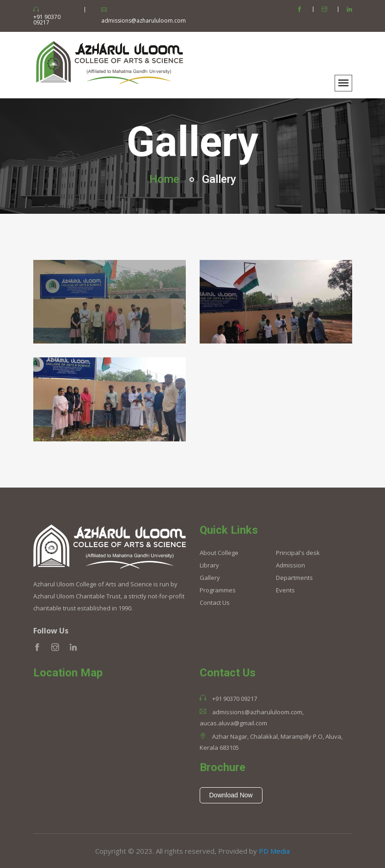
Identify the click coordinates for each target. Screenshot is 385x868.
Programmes (218, 590)
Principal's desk (298, 553)
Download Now (231, 795)
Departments (294, 578)
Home (164, 179)
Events (285, 590)
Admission (290, 565)
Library (209, 565)
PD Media (274, 851)
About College (219, 553)
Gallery (210, 578)
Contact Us (215, 603)
